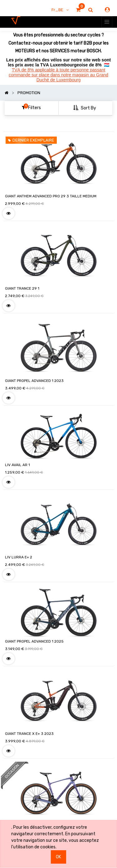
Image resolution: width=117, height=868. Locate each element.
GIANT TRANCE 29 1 (22, 288)
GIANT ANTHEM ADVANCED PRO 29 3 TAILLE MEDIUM (51, 196)
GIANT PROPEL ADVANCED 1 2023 (34, 381)
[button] (85, 108)
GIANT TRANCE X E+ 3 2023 (29, 734)
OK (58, 857)
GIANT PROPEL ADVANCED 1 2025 (34, 641)
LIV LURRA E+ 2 (19, 557)
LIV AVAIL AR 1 (17, 465)
